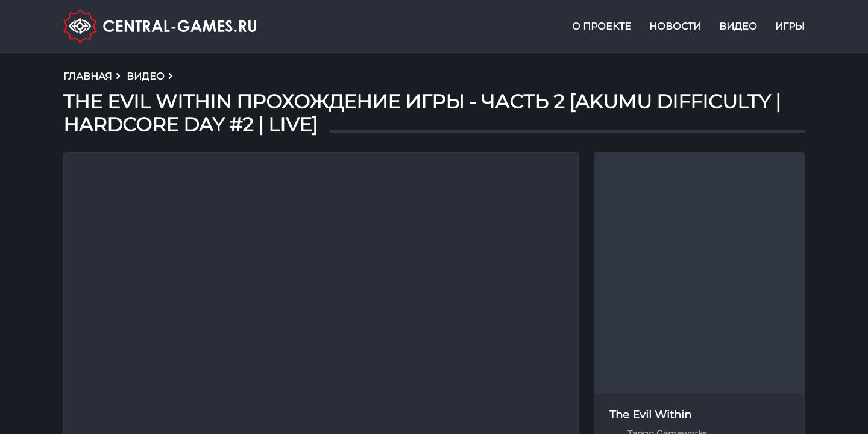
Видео (738, 26)
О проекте (602, 26)
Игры (790, 26)
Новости (675, 26)
